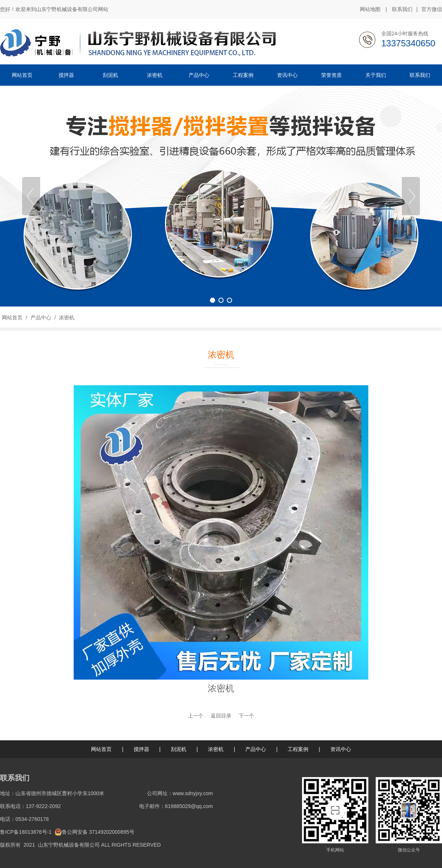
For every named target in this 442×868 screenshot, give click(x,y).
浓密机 (66, 318)
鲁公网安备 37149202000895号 (94, 832)
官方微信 (432, 10)
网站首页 (12, 318)
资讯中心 (341, 749)
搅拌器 (141, 749)
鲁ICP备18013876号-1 (26, 832)
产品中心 (41, 318)
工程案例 (298, 749)
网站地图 (370, 9)
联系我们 (402, 9)
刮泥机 (179, 749)
